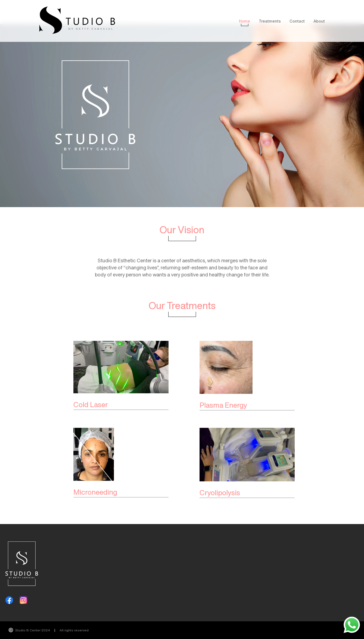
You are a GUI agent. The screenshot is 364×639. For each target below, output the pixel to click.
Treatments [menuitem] (270, 21)
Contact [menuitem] (297, 21)
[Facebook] (9, 600)
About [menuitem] (319, 21)
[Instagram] (23, 600)
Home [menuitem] (245, 21)
